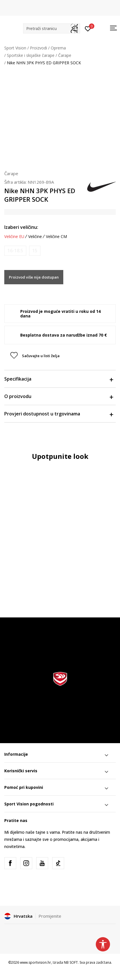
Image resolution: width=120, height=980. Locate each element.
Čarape (65, 55)
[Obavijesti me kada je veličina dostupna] (15, 251)
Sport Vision (15, 48)
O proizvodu (59, 396)
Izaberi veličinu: (21, 227)
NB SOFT (71, 962)
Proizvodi (38, 48)
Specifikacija (59, 379)
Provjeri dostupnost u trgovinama (59, 414)
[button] (52, 28)
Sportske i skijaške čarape (31, 55)
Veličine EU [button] (14, 237)
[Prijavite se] (88, 28)
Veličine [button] (35, 237)
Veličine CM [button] (56, 237)
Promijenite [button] (50, 916)
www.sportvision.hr (35, 962)
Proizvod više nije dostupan (34, 277)
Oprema (58, 48)
